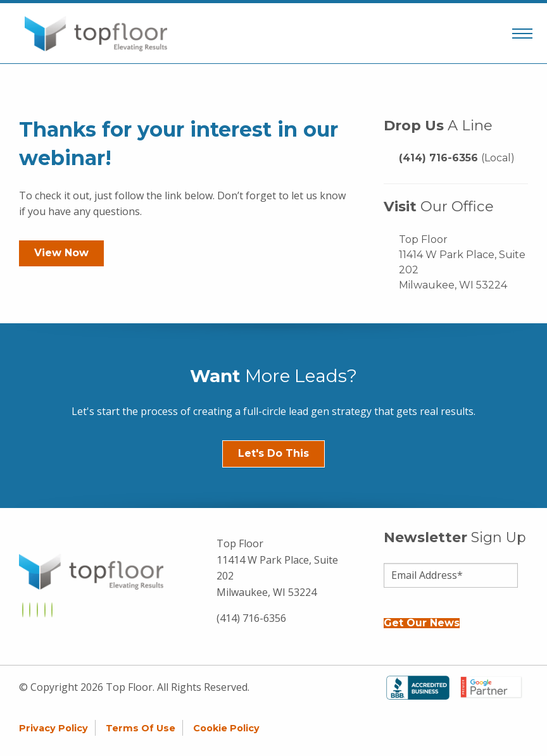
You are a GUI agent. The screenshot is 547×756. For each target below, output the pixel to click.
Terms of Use (141, 728)
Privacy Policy (53, 728)
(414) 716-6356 (457, 158)
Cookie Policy (226, 728)
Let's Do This (273, 453)
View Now (61, 253)
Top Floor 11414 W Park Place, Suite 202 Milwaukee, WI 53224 (462, 262)
